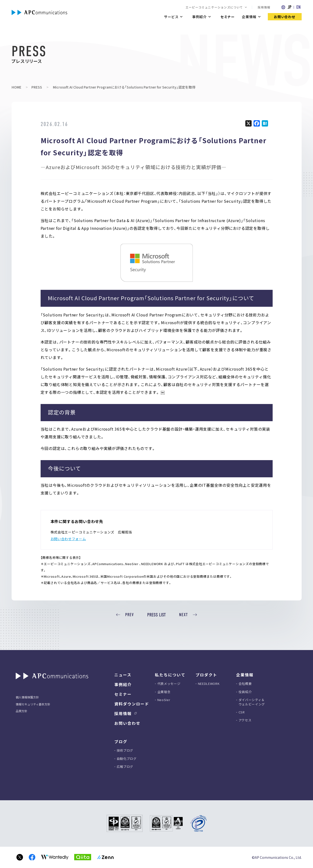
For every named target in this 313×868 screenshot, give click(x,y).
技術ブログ (125, 750)
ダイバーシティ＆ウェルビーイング (252, 702)
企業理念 (164, 692)
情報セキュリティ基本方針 (33, 704)
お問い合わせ (285, 17)
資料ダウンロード (132, 704)
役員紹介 (245, 692)
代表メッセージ (169, 684)
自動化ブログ (127, 759)
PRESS (37, 87)
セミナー (228, 17)
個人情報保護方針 (27, 697)
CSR (242, 712)
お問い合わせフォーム (68, 539)
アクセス (245, 720)
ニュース (123, 675)
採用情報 (264, 7)
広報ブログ (125, 767)
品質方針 (22, 711)
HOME (16, 87)
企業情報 (249, 17)
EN (298, 7)
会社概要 (245, 684)
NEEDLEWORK (209, 684)
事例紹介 (123, 684)
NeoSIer (164, 700)
